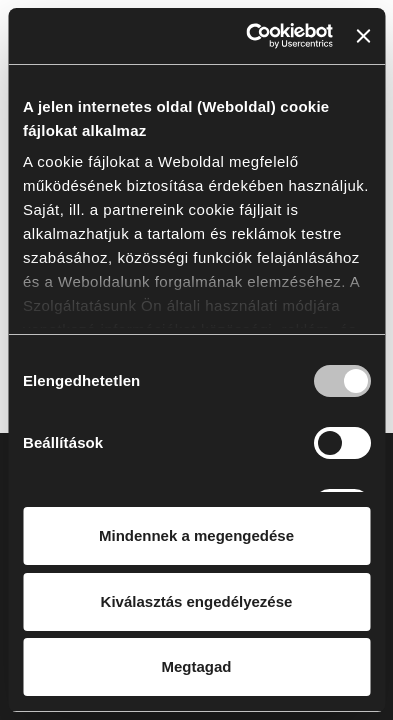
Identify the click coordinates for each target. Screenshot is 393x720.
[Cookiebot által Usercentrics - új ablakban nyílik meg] (251, 36)
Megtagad (196, 666)
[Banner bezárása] (363, 36)
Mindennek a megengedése (196, 535)
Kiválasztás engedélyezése (197, 601)
